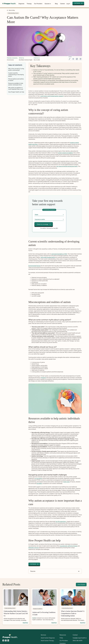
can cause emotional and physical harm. (67, 166)
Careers (62, 4)
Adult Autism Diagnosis (48, 638)
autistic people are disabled (65, 153)
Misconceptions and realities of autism (16, 80)
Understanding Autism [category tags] (13, 13)
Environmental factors (34, 266)
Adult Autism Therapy (47, 641)
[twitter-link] (77, 59)
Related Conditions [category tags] (38, 609)
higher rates (66, 482)
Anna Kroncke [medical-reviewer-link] (10, 60)
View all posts (81, 584)
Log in (68, 4)
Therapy (29, 4)
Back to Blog (12, 10)
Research (44, 378)
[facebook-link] (73, 59)
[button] (49, 4)
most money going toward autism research (52, 96)
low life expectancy (61, 522)
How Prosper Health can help (16, 92)
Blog (56, 4)
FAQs (61, 638)
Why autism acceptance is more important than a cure (16, 88)
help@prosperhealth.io (80, 638)
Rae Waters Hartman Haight (26, 60)
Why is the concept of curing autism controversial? (16, 69)
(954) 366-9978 (77, 641)
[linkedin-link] (81, 59)
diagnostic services (34, 548)
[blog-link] (16, 606)
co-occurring (38, 478)
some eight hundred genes (48, 257)
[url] (70, 59)
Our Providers (38, 4)
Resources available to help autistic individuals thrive (16, 84)
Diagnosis (21, 4)
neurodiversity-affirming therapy (69, 546)
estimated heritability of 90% (59, 254)
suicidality (39, 483)
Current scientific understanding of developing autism (16, 75)
